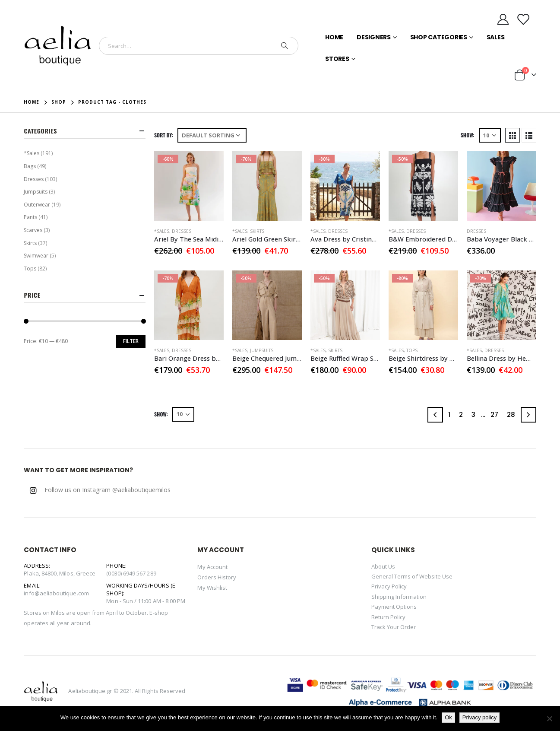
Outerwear (37, 205)
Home (334, 37)
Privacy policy (479, 717)
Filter (131, 341)
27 (494, 415)
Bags (30, 166)
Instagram (33, 490)
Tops (412, 350)
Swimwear (36, 256)
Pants (30, 217)
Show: (468, 135)
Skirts (257, 231)
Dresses (182, 231)
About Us (383, 566)
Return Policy (389, 617)
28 (511, 415)
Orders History (217, 577)
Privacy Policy (389, 586)
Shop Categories (439, 37)
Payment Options (394, 607)
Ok (448, 717)
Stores (337, 59)
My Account (212, 567)
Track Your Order (394, 627)
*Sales (162, 231)
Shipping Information (399, 597)
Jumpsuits (262, 350)
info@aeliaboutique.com (56, 593)
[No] (549, 718)
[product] (189, 186)
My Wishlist (212, 588)
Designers (374, 37)
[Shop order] (212, 135)
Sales (496, 37)
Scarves (33, 230)
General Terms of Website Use (412, 576)
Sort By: (164, 135)
